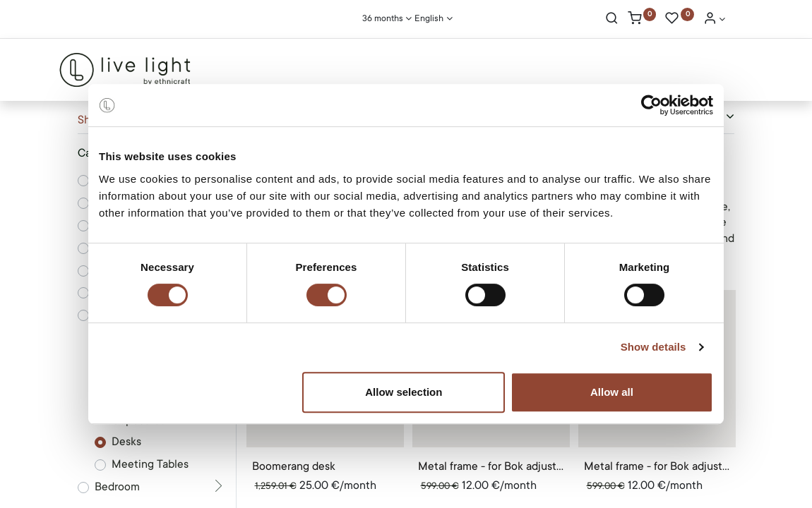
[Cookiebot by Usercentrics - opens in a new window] (651, 105)
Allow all (612, 392)
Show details (653, 347)
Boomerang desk (294, 466)
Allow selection (404, 392)
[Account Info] (715, 20)
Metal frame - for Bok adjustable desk (491, 466)
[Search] (612, 20)
